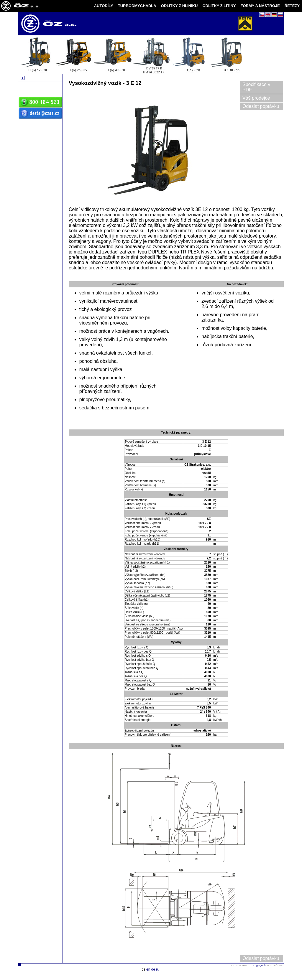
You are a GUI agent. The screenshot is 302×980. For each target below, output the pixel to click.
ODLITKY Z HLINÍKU (179, 6)
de (153, 969)
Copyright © (259, 965)
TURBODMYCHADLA (137, 6)
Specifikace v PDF (256, 87)
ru (158, 969)
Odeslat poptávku (261, 106)
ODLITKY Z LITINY (219, 6)
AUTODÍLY (104, 6)
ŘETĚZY (292, 6)
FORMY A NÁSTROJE (260, 6)
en (148, 969)
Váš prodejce (256, 98)
